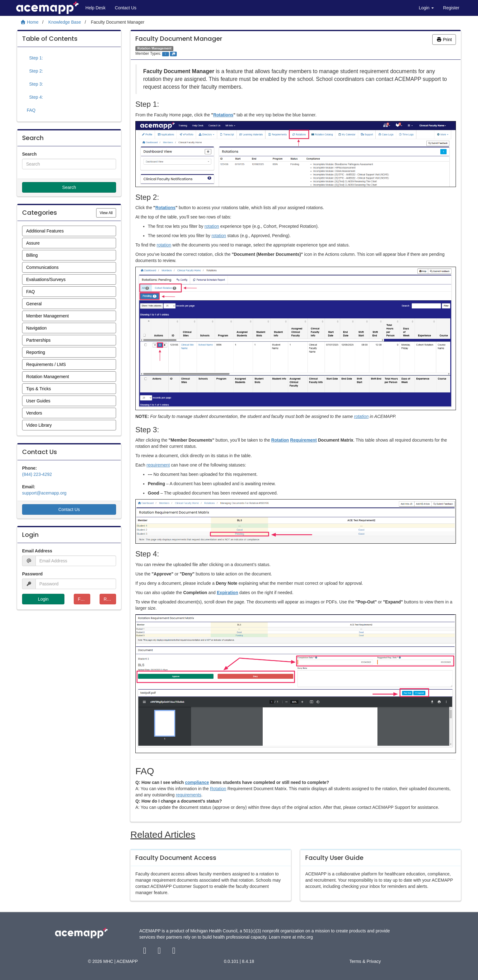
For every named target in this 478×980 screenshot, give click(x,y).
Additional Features (45, 231)
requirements (189, 795)
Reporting (36, 352)
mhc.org (305, 937)
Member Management (47, 316)
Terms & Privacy (365, 961)
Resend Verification (110, 599)
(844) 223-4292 (37, 474)
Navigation (36, 328)
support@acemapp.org (44, 493)
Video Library (39, 425)
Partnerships (38, 340)
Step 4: (35, 97)
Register (451, 8)
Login (426, 8)
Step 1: (35, 58)
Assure (33, 243)
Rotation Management (48, 377)
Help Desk (96, 8)
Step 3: (35, 84)
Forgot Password (84, 599)
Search (29, 154)
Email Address (37, 551)
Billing (32, 255)
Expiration (227, 593)
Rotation (280, 440)
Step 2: (35, 71)
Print (444, 40)
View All (108, 212)
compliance (197, 782)
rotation (212, 226)
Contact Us (126, 8)
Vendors (34, 413)
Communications (42, 267)
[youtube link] (174, 952)
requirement (158, 465)
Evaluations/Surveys (46, 279)
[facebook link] (145, 952)
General (34, 304)
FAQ (31, 110)
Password (32, 574)
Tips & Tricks (39, 389)
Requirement (303, 440)
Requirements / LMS (46, 364)
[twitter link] (160, 952)
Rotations (223, 115)
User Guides (38, 401)
